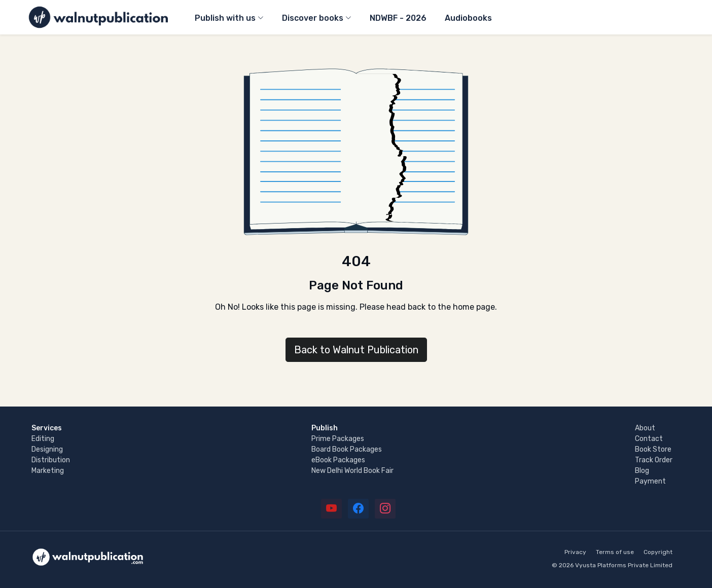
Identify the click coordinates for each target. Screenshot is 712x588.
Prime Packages (338, 439)
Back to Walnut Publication (356, 350)
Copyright (658, 552)
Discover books (313, 18)
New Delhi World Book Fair (352, 471)
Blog (642, 471)
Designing (47, 449)
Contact (649, 439)
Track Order (654, 460)
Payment (650, 481)
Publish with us (225, 18)
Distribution (51, 460)
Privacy (575, 552)
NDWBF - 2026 (398, 18)
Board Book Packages (347, 449)
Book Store (653, 449)
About (645, 428)
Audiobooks (468, 18)
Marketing (48, 471)
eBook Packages (338, 460)
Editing (43, 439)
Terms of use (615, 552)
